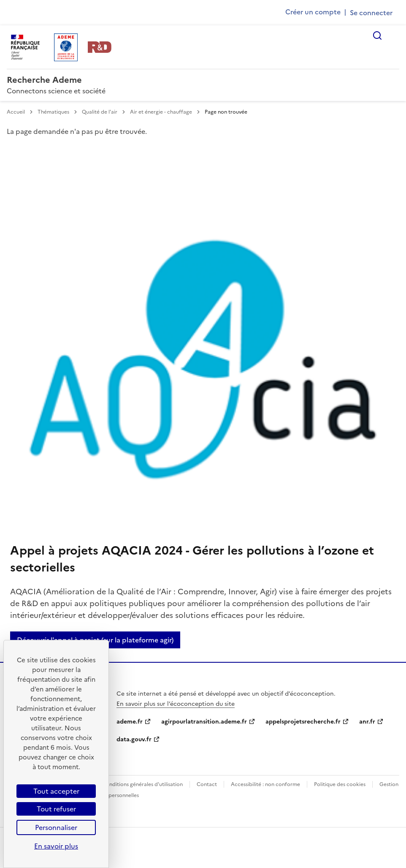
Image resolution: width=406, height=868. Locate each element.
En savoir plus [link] (56, 846)
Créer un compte (313, 12)
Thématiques (54, 112)
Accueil (16, 112)
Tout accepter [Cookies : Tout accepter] (56, 791)
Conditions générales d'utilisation (142, 784)
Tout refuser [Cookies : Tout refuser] (56, 809)
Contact (207, 784)
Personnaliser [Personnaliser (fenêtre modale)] (56, 827)
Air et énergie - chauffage (162, 112)
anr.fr (367, 722)
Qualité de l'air (100, 112)
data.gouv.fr (134, 739)
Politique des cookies (340, 784)
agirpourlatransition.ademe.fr (204, 722)
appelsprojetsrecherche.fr (303, 722)
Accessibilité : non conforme (265, 784)
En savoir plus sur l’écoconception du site (176, 704)
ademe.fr (130, 722)
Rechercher (377, 35)
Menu (394, 35)
